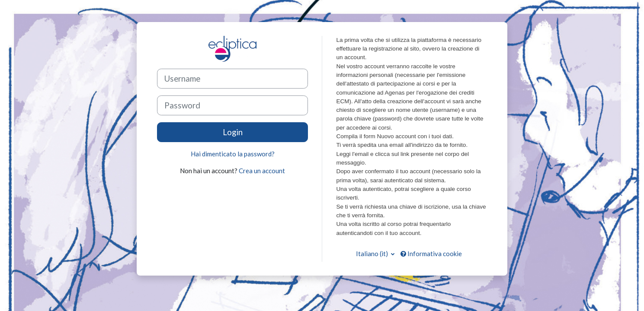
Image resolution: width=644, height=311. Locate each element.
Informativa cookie (431, 254)
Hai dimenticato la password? (233, 154)
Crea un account (262, 171)
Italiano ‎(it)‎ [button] (373, 254)
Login (233, 132)
